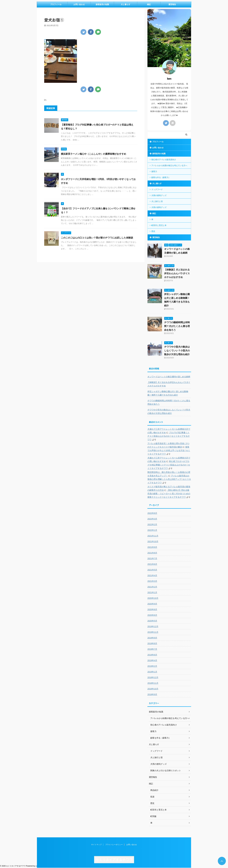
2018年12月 (153, 677)
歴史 (153, 231)
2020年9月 (152, 604)
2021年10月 (153, 541)
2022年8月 (152, 513)
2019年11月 (153, 632)
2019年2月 (152, 666)
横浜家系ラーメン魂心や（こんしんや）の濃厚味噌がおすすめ (93, 154)
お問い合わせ (79, 4)
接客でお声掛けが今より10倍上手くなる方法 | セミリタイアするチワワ (169, 450)
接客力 (154, 171)
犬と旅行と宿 (157, 201)
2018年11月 (153, 683)
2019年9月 (152, 638)
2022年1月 (152, 530)
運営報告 (172, 4)
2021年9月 (152, 547)
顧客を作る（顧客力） (161, 177)
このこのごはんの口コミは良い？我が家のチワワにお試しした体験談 (97, 238)
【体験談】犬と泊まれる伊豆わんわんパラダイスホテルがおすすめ (177, 273)
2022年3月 (152, 519)
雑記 (149, 4)
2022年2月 (152, 524)
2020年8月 (152, 609)
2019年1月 (152, 672)
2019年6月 (152, 655)
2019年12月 (153, 626)
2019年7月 (152, 649)
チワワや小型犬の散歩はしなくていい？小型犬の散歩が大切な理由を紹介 (177, 351)
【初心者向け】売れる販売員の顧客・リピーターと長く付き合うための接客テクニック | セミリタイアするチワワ (169, 494)
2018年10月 (153, 689)
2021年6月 (152, 564)
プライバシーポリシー (114, 845)
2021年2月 (152, 587)
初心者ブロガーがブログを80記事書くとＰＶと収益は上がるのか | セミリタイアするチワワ (169, 465)
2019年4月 (152, 660)
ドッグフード (157, 189)
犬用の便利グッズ (159, 195)
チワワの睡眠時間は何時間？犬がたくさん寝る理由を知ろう (177, 326)
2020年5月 (152, 621)
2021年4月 (152, 575)
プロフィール (56, 4)
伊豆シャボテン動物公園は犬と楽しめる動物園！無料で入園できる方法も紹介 (168, 393)
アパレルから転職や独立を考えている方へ (169, 166)
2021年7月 (152, 558)
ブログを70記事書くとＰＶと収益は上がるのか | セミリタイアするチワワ (169, 436)
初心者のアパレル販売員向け (164, 160)
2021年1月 (152, 592)
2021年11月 (153, 536)
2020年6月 (152, 615)
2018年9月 (152, 694)
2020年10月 (153, 598)
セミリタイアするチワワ (114, 860)
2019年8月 (152, 643)
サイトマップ (96, 845)
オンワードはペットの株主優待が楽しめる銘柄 (169, 377)
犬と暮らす (126, 4)
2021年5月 (152, 570)
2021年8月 (152, 553)
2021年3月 (152, 581)
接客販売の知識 (102, 4)
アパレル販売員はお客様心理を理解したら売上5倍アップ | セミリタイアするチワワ (169, 479)
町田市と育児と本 (159, 225)
